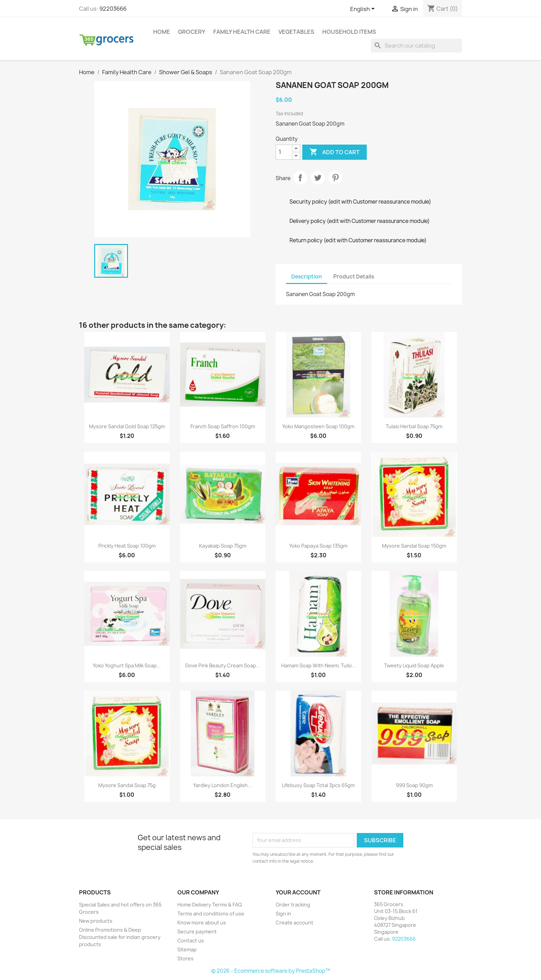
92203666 (113, 9)
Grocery (192, 32)
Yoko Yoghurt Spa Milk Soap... (127, 665)
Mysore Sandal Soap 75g (127, 785)
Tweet (318, 178)
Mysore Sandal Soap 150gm (414, 546)
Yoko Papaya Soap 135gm (318, 546)
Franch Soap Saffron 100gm (223, 426)
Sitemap (187, 949)
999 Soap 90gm (414, 785)
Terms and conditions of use (211, 914)
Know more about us (202, 923)
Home (162, 32)
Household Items (349, 32)
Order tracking (293, 905)
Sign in (283, 914)
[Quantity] (284, 152)
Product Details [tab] (354, 277)
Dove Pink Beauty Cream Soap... (223, 665)
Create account (294, 923)
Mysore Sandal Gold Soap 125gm (127, 426)
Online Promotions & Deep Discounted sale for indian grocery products (120, 937)
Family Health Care (242, 32)
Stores (185, 958)
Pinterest (335, 178)
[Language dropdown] (364, 9)
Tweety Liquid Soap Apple (414, 665)
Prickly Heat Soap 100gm (127, 546)
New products (96, 921)
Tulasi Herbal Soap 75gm (414, 426)
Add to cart (335, 152)
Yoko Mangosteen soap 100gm (318, 426)
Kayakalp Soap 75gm (223, 546)
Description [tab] (307, 277)
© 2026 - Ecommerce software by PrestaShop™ (271, 971)
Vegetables (296, 32)
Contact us (191, 940)
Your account (298, 892)
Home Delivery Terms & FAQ (210, 905)
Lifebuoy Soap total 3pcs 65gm (318, 785)
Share (300, 178)
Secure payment (197, 932)
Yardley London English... (223, 785)
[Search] (416, 46)
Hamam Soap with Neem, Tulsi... (318, 665)
